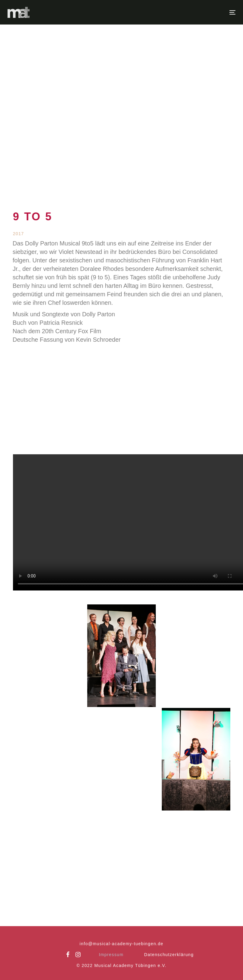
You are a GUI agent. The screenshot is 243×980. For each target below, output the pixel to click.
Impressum (111, 955)
